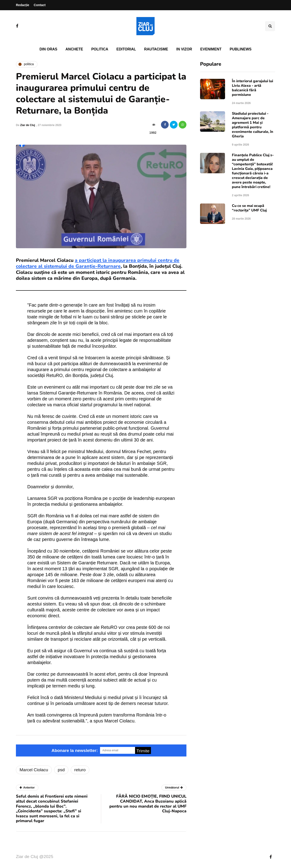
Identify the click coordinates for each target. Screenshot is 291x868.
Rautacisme (156, 49)
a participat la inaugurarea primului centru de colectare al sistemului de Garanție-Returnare (98, 263)
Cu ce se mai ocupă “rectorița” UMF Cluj (249, 208)
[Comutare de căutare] (270, 26)
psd (61, 770)
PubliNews (241, 49)
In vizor (184, 49)
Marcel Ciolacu (34, 770)
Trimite (143, 751)
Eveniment (211, 49)
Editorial (126, 49)
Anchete (74, 49)
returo (80, 770)
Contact (40, 5)
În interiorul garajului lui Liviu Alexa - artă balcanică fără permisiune (252, 88)
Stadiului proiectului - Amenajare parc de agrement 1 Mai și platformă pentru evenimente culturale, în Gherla (253, 125)
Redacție (23, 5)
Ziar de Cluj (28, 125)
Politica (100, 49)
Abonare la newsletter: (75, 750)
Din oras (48, 49)
